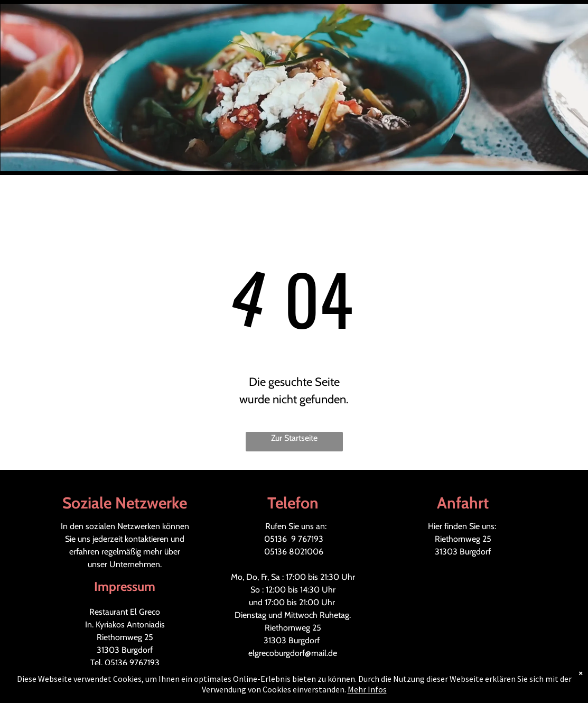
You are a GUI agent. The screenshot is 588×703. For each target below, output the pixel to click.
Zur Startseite (294, 438)
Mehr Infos (367, 689)
